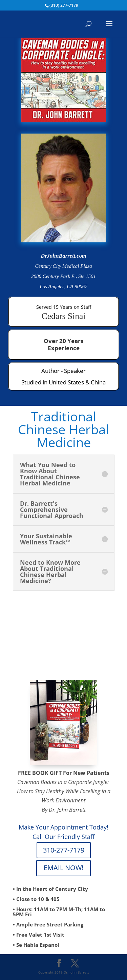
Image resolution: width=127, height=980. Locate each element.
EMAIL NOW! (63, 868)
